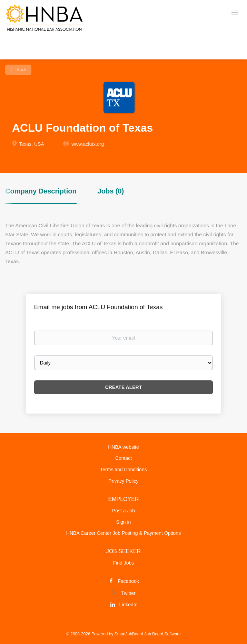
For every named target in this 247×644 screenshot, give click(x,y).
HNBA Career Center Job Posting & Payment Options (123, 533)
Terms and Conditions (123, 470)
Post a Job (123, 511)
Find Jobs (124, 563)
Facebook (128, 581)
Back (21, 70)
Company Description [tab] (41, 191)
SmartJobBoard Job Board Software (148, 634)
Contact (123, 458)
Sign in (124, 522)
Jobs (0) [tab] (111, 191)
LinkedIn (129, 605)
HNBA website (123, 447)
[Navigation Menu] (235, 12)
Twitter (128, 593)
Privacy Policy (123, 481)
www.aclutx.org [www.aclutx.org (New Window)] (88, 144)
